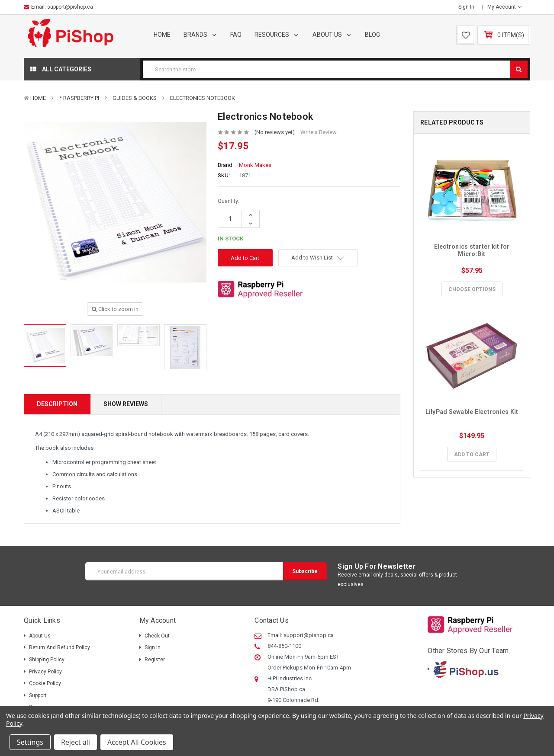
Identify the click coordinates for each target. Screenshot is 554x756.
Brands (201, 35)
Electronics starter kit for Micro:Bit (473, 250)
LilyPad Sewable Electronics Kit (472, 412)
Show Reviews (126, 404)
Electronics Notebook (203, 98)
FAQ (236, 35)
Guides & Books (135, 98)
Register (155, 660)
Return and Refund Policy (60, 647)
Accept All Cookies (137, 742)
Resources (277, 35)
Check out (157, 636)
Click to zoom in (115, 309)
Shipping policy (47, 660)
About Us (332, 35)
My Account (504, 7)
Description (57, 404)
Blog (372, 35)
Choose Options (472, 289)
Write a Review (319, 132)
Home (162, 35)
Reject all (76, 742)
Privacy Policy (45, 672)
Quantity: (229, 201)
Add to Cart (472, 455)
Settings (30, 742)
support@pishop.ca (70, 7)
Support (38, 695)
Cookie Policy (45, 683)
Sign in (466, 7)
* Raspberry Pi (79, 98)
